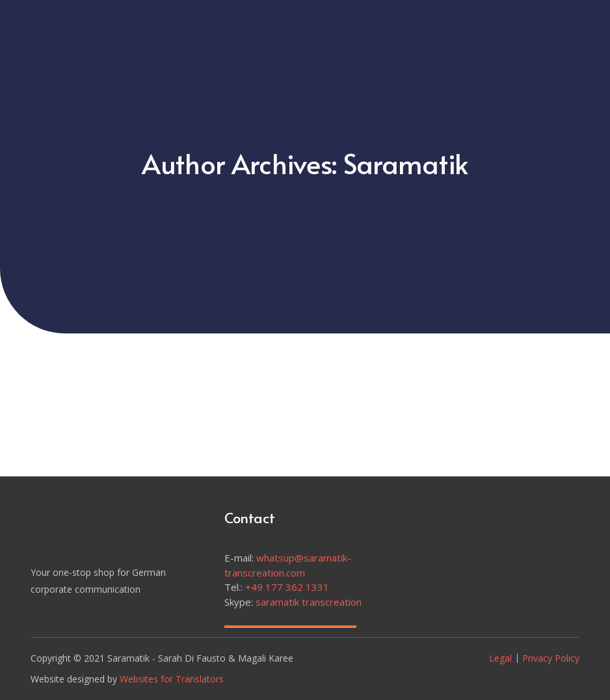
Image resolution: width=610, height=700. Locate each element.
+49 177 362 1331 (287, 587)
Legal (500, 658)
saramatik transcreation (309, 602)
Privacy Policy (551, 658)
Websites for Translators (172, 679)
